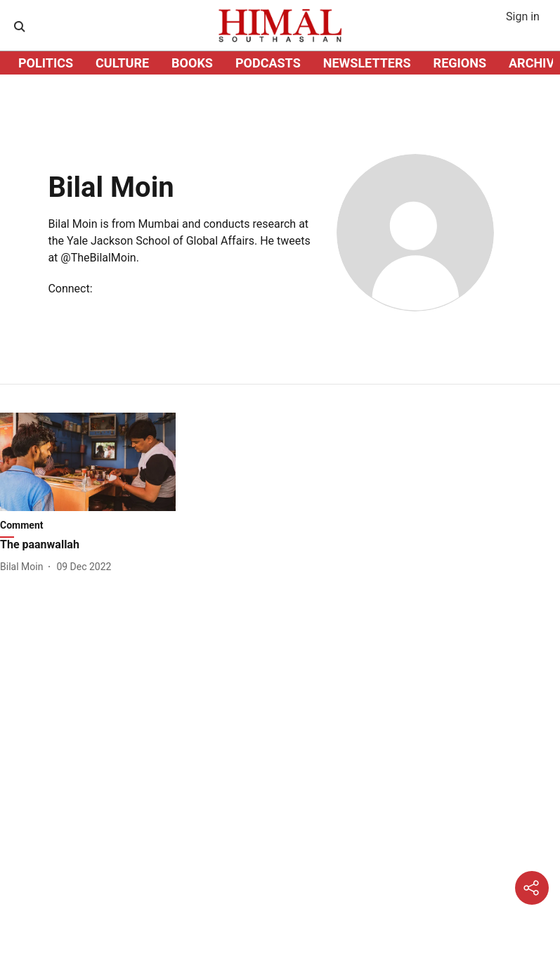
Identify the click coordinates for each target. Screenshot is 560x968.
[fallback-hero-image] (88, 462)
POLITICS (46, 63)
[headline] (88, 545)
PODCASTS (268, 63)
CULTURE (122, 63)
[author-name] (24, 567)
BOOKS (192, 63)
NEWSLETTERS (367, 63)
